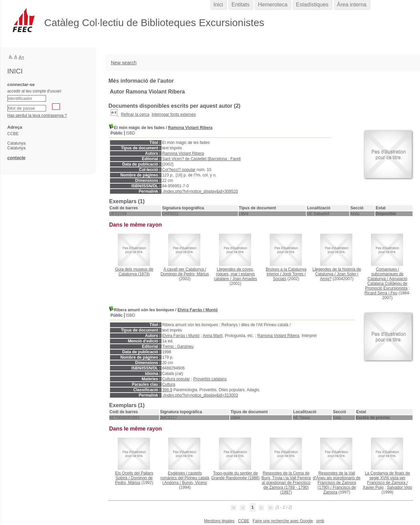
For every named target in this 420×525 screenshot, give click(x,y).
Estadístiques (312, 5)
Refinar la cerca (135, 114)
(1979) (134, 272)
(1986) (235, 476)
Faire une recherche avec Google (283, 521)
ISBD (131, 133)
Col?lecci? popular (179, 170)
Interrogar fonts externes (174, 114)
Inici (218, 5)
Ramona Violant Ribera (190, 128)
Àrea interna (352, 5)
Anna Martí (213, 336)
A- (11, 57)
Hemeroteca (273, 5)
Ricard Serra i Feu (381, 293)
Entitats (240, 5)
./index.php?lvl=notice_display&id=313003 (200, 395)
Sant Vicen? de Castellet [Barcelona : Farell (201, 159)
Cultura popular (176, 379)
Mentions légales (219, 521)
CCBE (244, 521)
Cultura (169, 384)
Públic (117, 133)
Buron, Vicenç (195, 483)
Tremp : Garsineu (178, 346)
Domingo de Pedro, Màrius (185, 274)
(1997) (286, 483)
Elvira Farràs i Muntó (198, 310)
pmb (320, 521)
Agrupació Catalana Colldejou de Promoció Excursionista (386, 283)
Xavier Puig (373, 487)
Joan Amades (245, 279)
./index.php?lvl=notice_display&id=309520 (200, 191)
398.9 (167, 390)
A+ (21, 57)
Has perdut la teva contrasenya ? (37, 115)
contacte (16, 158)
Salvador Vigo (400, 487)
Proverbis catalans (210, 379)
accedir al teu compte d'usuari (34, 91)
